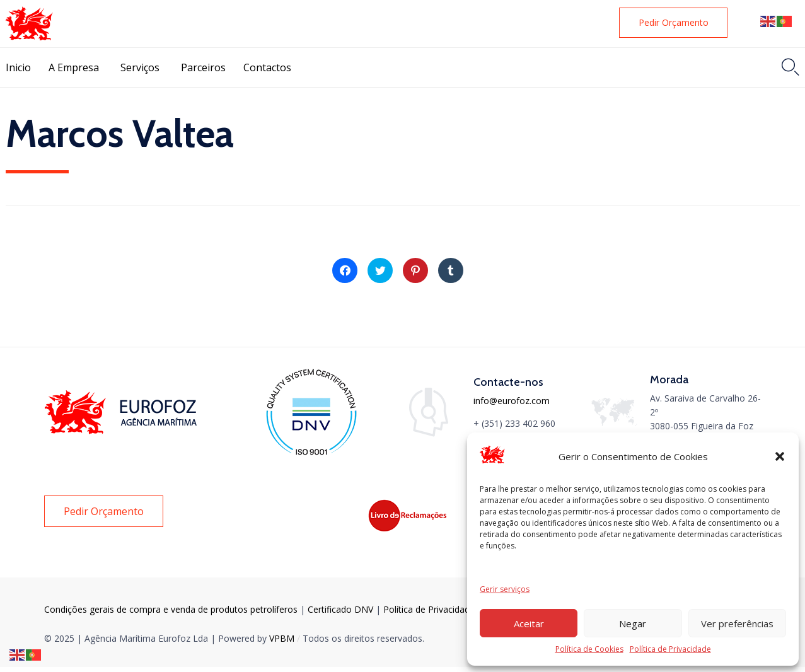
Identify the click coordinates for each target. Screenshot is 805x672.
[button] (780, 456)
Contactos (267, 67)
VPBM (282, 638)
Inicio (18, 67)
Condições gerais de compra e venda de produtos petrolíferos (171, 609)
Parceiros (203, 67)
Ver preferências (737, 623)
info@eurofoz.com (512, 401)
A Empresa (74, 67)
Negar (633, 623)
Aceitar (529, 623)
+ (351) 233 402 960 (514, 423)
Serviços (140, 67)
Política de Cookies (589, 649)
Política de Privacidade (670, 649)
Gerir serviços (505, 589)
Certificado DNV (342, 609)
